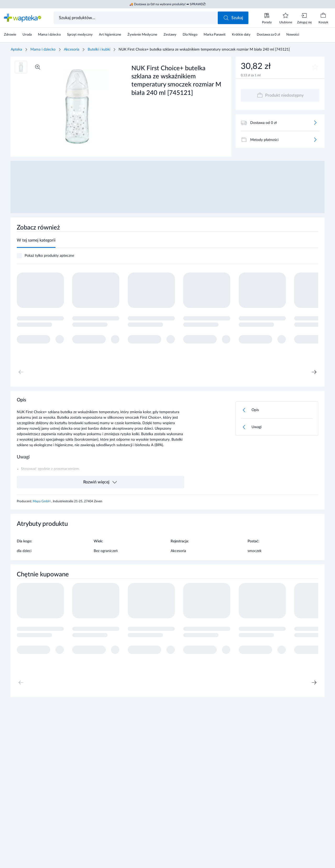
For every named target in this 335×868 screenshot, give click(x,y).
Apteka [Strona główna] (16, 50)
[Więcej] (315, 123)
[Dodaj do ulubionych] (315, 67)
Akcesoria (72, 50)
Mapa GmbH (42, 501)
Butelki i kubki (99, 50)
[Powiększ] (38, 67)
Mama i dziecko (43, 50)
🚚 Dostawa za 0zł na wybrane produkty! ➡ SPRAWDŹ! (167, 4)
